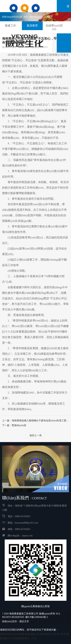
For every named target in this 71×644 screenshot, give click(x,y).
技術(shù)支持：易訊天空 (16, 621)
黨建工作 (10, 26)
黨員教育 (48, 17)
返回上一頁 (36, 435)
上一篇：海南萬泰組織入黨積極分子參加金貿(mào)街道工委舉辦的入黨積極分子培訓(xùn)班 (35, 421)
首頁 (25, 17)
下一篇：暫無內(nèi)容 (14, 425)
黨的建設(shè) (36, 17)
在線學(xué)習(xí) (54, 27)
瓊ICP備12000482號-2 (37, 617)
